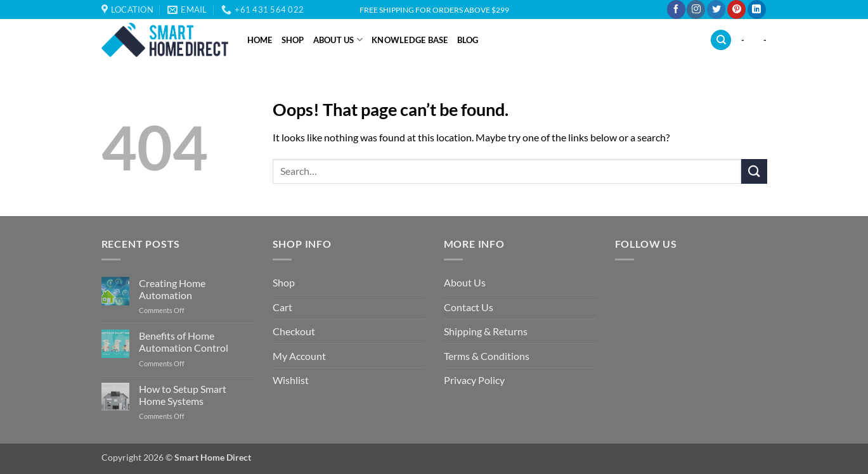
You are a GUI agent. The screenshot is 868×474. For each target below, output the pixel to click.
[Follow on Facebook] (676, 10)
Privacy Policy (474, 380)
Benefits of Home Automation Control (184, 342)
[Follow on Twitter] (716, 10)
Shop (293, 40)
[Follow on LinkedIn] (757, 10)
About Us (338, 40)
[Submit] (754, 171)
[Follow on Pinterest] (736, 10)
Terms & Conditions (487, 356)
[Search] (721, 40)
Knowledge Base (410, 40)
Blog (468, 40)
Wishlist (291, 380)
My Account (299, 356)
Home (260, 40)
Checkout (294, 331)
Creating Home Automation (172, 289)
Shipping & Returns (486, 331)
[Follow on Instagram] (696, 10)
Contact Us (469, 307)
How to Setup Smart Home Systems (183, 395)
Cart (282, 307)
